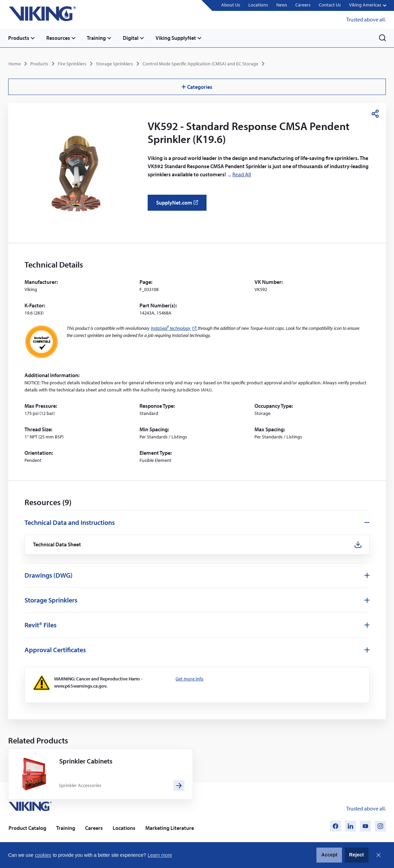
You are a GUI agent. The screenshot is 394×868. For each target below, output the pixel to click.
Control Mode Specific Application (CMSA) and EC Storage (200, 63)
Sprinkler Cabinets (86, 761)
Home (15, 63)
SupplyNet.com (179, 205)
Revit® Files (40, 625)
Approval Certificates (55, 650)
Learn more (160, 855)
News (281, 5)
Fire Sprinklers (72, 63)
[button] (367, 6)
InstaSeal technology (174, 328)
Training (97, 38)
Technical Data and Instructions (70, 522)
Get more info (190, 679)
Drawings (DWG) (48, 575)
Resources (59, 38)
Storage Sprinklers (114, 63)
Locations (258, 5)
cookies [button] (43, 855)
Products (19, 38)
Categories (197, 86)
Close (378, 855)
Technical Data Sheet (58, 544)
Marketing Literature (170, 828)
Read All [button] (242, 174)
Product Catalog (27, 828)
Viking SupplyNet (177, 38)
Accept (329, 855)
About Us (230, 5)
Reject (356, 855)
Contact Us (330, 5)
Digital (132, 38)
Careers (303, 5)
